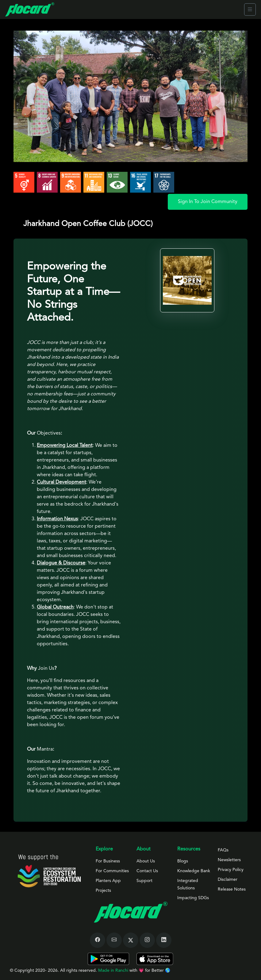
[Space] (49, 871)
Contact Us (147, 871)
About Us (146, 861)
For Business (108, 861)
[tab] (130, 822)
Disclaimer (228, 880)
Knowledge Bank (194, 871)
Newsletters (229, 860)
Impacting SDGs (193, 898)
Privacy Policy (231, 870)
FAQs (223, 850)
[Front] (30, 9)
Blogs (183, 861)
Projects (103, 891)
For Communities (112, 871)
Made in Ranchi (114, 971)
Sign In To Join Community (208, 202)
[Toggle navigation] (250, 10)
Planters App (108, 881)
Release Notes (232, 889)
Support (144, 881)
